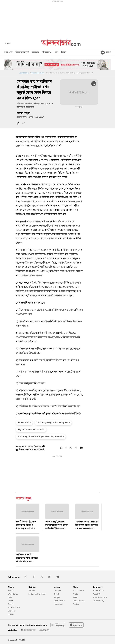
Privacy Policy (98, 601)
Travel (56, 594)
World (10, 601)
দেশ (57, 53)
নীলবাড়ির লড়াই (22, 53)
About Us (97, 594)
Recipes (57, 597)
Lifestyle (57, 591)
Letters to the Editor (37, 594)
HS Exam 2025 (24, 422)
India (10, 597)
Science (11, 614)
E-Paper (7, 43)
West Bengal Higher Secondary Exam (53, 422)
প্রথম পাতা (8, 53)
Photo (75, 594)
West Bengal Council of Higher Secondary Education (41, 436)
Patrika (76, 604)
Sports (11, 604)
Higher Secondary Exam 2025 (31, 429)
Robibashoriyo (79, 601)
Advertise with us (100, 597)
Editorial (32, 591)
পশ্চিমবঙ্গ (47, 53)
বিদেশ (64, 53)
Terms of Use (98, 591)
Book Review (59, 601)
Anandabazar (24, 73)
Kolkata (11, 591)
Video (75, 597)
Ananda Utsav (78, 591)
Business (12, 611)
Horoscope (58, 604)
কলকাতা (35, 53)
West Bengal (13, 594)
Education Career (38, 73)
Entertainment (14, 607)
